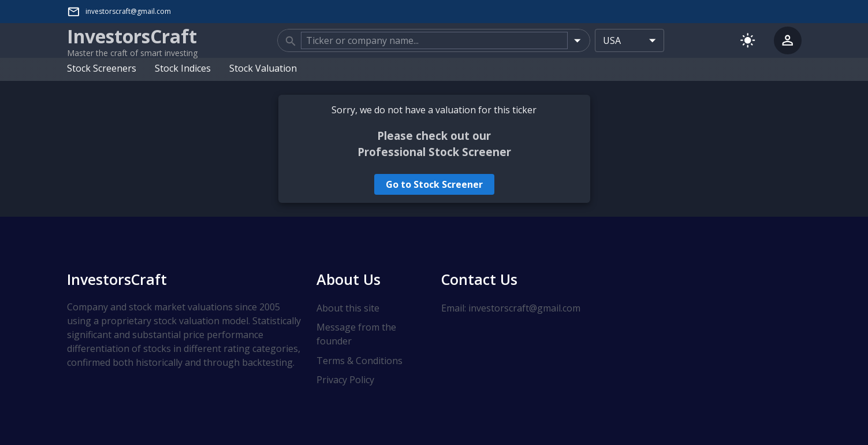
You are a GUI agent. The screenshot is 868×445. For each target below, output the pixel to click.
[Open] (577, 40)
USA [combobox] (612, 40)
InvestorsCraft (117, 279)
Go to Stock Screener (434, 184)
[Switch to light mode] (748, 40)
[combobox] (434, 40)
